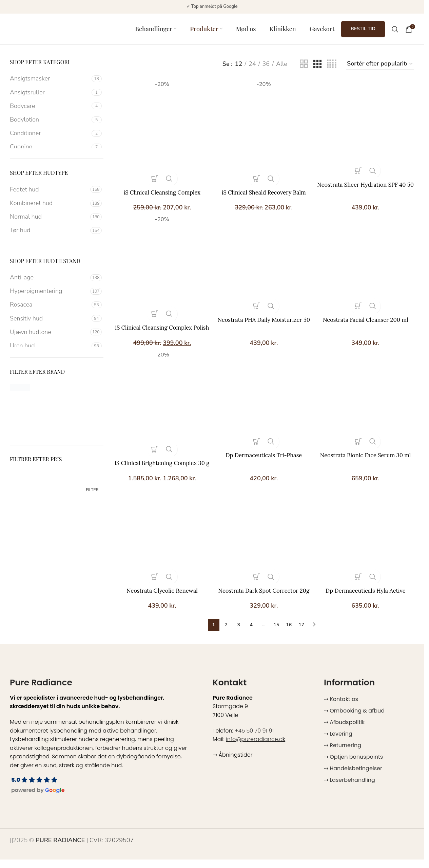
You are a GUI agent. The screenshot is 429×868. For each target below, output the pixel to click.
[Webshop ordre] (380, 69)
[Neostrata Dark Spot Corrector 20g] (264, 545)
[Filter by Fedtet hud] (49, 194)
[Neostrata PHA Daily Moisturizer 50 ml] (264, 269)
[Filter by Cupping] (50, 151)
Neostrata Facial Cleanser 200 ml (367, 323)
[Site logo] (52, 31)
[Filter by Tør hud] (49, 235)
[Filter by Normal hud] (49, 221)
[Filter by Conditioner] (50, 138)
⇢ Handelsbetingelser (353, 777)
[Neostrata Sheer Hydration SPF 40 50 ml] (368, 131)
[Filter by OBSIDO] (32, 432)
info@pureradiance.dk (256, 748)
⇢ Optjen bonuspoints (353, 765)
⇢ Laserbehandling (349, 788)
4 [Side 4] (251, 633)
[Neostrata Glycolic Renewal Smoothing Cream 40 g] (160, 545)
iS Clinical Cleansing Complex (160, 194)
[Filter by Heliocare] (79, 405)
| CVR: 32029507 (85, 849)
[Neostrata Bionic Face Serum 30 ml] (368, 407)
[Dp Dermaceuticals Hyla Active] (368, 545)
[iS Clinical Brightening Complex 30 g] (160, 411)
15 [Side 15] (276, 633)
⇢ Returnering (343, 754)
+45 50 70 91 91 (254, 739)
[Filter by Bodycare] (50, 110)
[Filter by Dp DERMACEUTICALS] (32, 405)
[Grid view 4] (331, 68)
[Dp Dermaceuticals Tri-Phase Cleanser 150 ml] (264, 407)
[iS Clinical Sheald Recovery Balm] (264, 136)
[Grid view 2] (304, 68)
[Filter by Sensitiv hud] (50, 323)
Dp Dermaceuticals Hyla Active (367, 599)
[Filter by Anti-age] (49, 282)
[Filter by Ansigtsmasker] (50, 83)
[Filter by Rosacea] (50, 309)
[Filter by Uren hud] (50, 350)
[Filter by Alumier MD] (32, 392)
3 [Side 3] (239, 633)
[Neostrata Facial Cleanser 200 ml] (368, 269)
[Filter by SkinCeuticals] (79, 432)
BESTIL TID (363, 31)
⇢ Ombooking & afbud (354, 719)
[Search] (395, 31)
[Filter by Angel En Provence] (79, 392)
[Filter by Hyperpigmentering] (49, 296)
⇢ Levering (338, 742)
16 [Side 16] (289, 633)
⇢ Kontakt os (341, 708)
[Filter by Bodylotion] (50, 124)
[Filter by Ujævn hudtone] (49, 337)
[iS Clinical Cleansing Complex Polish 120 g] (160, 273)
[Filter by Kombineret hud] (49, 208)
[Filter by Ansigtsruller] (50, 97)
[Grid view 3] (317, 68)
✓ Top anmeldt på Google (212, 6)
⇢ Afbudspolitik (344, 731)
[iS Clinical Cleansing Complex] (160, 136)
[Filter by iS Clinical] (32, 419)
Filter (92, 494)
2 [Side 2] (226, 633)
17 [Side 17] (301, 633)
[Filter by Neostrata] (79, 419)
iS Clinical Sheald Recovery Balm (264, 194)
